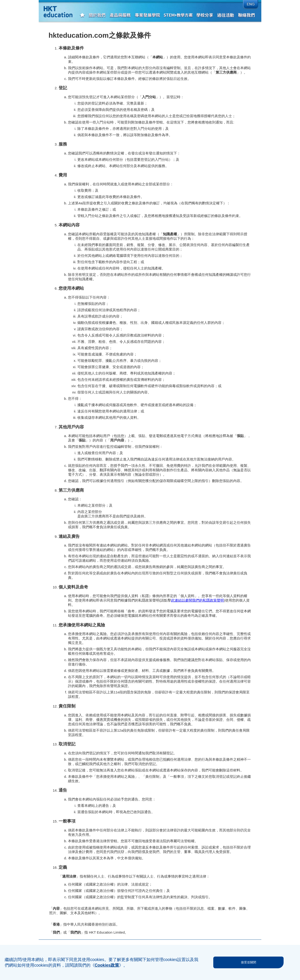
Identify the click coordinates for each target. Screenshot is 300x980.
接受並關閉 (249, 962)
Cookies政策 (107, 965)
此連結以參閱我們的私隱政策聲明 (197, 600)
